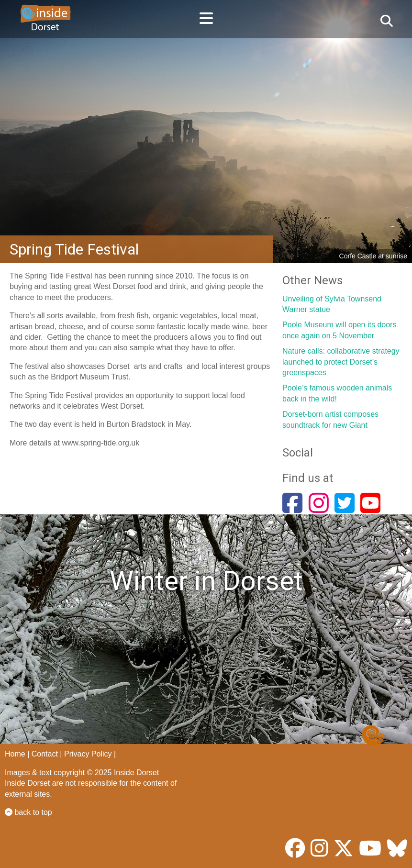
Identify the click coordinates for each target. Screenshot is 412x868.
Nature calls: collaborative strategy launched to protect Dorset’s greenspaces (341, 362)
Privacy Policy (88, 754)
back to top (28, 812)
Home (15, 754)
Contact (45, 754)
